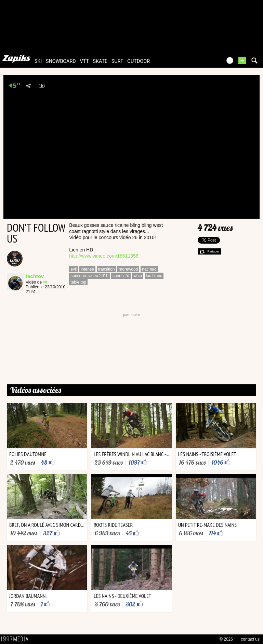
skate (100, 61)
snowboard (61, 61)
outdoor (139, 61)
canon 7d (121, 276)
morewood (128, 269)
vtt (84, 61)
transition (107, 269)
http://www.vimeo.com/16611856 (104, 256)
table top (78, 282)
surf (117, 61)
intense (87, 269)
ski (38, 61)
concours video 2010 (89, 276)
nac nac (149, 269)
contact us (250, 639)
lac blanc (154, 276)
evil (74, 269)
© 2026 (226, 639)
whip (138, 276)
